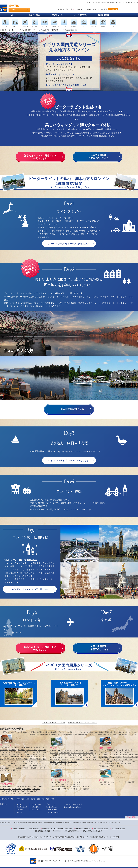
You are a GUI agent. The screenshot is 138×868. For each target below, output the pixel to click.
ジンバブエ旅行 (16, 793)
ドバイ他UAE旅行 (6, 787)
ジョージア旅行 (23, 763)
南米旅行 (102, 766)
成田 (23, 799)
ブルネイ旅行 (72, 762)
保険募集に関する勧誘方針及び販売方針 (57, 829)
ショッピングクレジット (72, 807)
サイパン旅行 (121, 782)
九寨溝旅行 (66, 760)
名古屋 (33, 799)
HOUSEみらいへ (52, 810)
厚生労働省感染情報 (101, 829)
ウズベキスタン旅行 (19, 766)
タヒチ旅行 (66, 782)
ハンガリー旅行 (36, 754)
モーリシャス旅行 (83, 787)
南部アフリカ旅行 (19, 791)
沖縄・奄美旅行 (64, 764)
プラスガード (51, 804)
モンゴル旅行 (62, 762)
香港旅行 (71, 755)
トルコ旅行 (17, 787)
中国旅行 (57, 760)
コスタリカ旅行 (128, 759)
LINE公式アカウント (72, 831)
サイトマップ (57, 837)
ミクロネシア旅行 (105, 784)
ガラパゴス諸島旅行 (106, 761)
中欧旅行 (26, 768)
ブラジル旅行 (104, 757)
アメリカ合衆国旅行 (106, 750)
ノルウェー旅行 (35, 752)
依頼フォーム (104, 837)
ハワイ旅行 (103, 782)
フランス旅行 (5, 748)
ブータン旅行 (80, 757)
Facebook (57, 831)
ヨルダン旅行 (16, 789)
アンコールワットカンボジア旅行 (82, 753)
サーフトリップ (22, 807)
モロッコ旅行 (27, 787)
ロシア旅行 (13, 763)
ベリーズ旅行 (130, 761)
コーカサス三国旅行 (11, 770)
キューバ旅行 (124, 752)
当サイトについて (82, 837)
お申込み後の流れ (69, 837)
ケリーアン (35, 807)
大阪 (27, 799)
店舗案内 (28, 837)
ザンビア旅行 (27, 793)
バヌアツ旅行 (71, 787)
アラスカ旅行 (118, 750)
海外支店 (61, 9)
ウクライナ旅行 (32, 766)
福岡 (38, 799)
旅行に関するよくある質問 (92, 831)
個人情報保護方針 (118, 829)
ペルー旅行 (124, 755)
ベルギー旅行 (36, 757)
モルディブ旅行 (55, 782)
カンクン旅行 (114, 752)
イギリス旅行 (36, 748)
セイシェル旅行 (55, 789)
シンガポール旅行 (81, 755)
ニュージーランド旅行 (58, 787)
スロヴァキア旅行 (22, 759)
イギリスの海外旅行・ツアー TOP (54, 723)
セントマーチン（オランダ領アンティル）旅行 (115, 764)
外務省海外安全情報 (83, 829)
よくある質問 (103, 9)
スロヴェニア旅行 (36, 759)
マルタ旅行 (21, 750)
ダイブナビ (20, 804)
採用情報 (35, 837)
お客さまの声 (91, 9)
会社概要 (21, 837)
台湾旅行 (88, 757)
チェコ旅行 (13, 754)
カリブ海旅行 (111, 766)
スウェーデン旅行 (22, 752)
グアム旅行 (112, 782)
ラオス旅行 (63, 755)
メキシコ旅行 (104, 752)
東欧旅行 (34, 768)
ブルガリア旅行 (25, 761)
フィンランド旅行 (9, 752)
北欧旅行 (7, 768)
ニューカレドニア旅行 (58, 784)
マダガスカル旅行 (6, 791)
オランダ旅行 (25, 757)
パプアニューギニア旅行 (70, 789)
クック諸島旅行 (85, 789)
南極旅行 (120, 766)
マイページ (113, 9)
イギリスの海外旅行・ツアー (27, 30)
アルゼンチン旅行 (115, 757)
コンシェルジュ (51, 807)
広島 (48, 799)
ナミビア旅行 (5, 793)
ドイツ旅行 (13, 750)
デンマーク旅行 (10, 759)
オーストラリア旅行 (73, 784)
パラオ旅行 (131, 782)
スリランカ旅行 (58, 757)
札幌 (52, 799)
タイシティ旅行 (55, 750)
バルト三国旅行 (17, 768)
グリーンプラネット (53, 812)
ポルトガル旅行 (32, 750)
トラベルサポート (19, 829)
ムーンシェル (36, 804)
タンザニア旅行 (32, 791)
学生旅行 (20, 812)
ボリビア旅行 (133, 755)
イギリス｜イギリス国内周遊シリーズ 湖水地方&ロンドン (58, 30)
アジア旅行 (54, 764)
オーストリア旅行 (24, 754)
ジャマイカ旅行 (113, 755)
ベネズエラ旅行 (116, 759)
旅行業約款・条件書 (42, 831)
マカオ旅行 (86, 760)
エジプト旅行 (37, 787)
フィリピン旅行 (64, 753)
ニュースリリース (46, 837)
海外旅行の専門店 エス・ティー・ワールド (82, 723)
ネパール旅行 (69, 757)
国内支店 (69, 9)
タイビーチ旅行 (67, 750)
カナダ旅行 (128, 750)
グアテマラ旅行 (104, 759)
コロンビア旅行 (119, 761)
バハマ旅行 (103, 755)
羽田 (43, 799)
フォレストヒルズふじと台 (73, 804)
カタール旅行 (27, 789)
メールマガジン (80, 9)
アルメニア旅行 (5, 766)
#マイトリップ (37, 810)
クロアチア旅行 (14, 757)
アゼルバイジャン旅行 (37, 763)
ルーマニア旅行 (37, 761)
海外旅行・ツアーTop (7, 30)
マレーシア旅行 (79, 750)
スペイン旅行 (25, 748)
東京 (18, 799)
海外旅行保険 (34, 829)
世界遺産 (20, 810)
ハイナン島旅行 (76, 760)
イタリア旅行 (15, 748)
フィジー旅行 (75, 782)
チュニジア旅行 (5, 789)
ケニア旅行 (36, 789)
